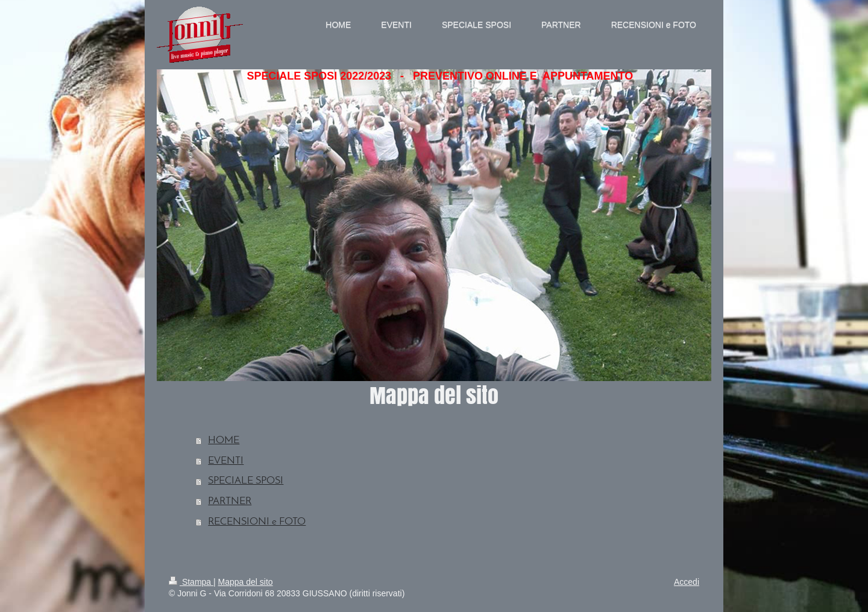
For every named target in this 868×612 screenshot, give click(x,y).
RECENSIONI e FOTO (257, 522)
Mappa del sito (246, 582)
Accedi (687, 582)
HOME (224, 440)
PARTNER (230, 501)
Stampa (191, 582)
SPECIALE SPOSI (246, 481)
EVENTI (226, 461)
